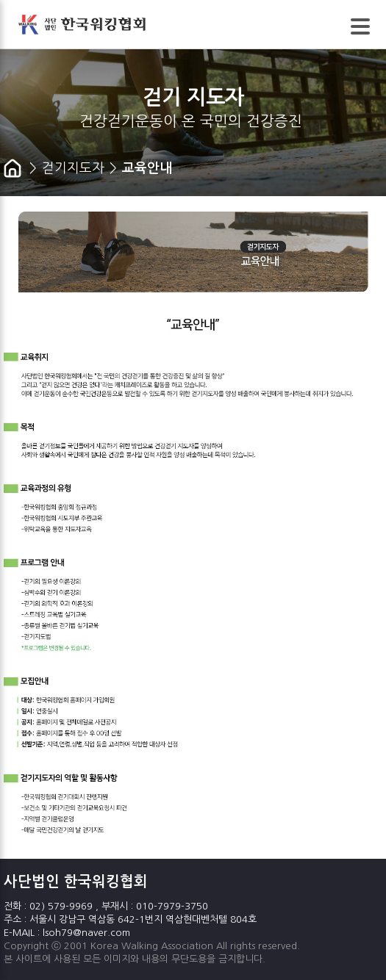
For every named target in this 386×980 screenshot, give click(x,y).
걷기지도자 (73, 168)
